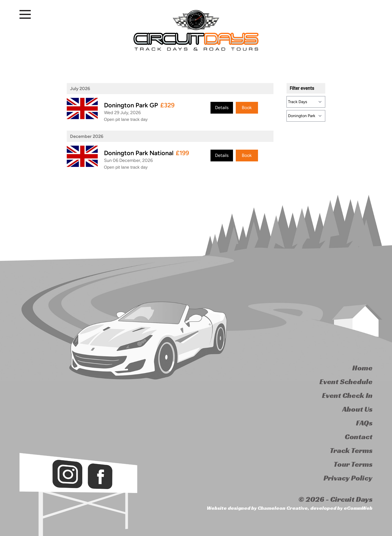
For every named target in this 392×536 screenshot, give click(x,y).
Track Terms (351, 450)
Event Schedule (346, 382)
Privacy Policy (348, 478)
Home (362, 368)
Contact (359, 437)
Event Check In (347, 395)
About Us (357, 409)
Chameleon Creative (283, 508)
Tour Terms (353, 464)
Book (247, 108)
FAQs (364, 423)
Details (222, 108)
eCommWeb (358, 508)
